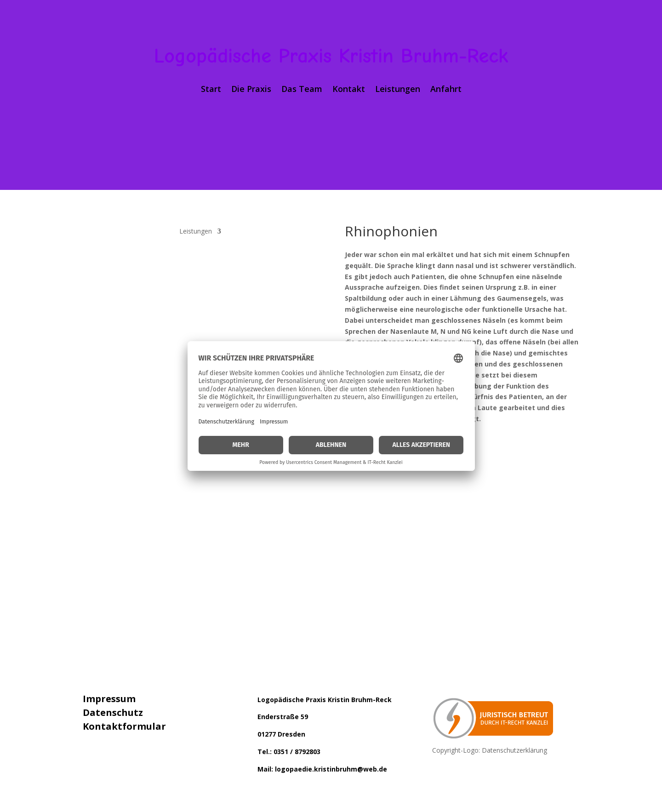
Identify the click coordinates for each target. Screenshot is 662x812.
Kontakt (349, 90)
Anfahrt (446, 90)
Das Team (302, 90)
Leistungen (398, 90)
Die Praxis (251, 90)
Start (211, 90)
